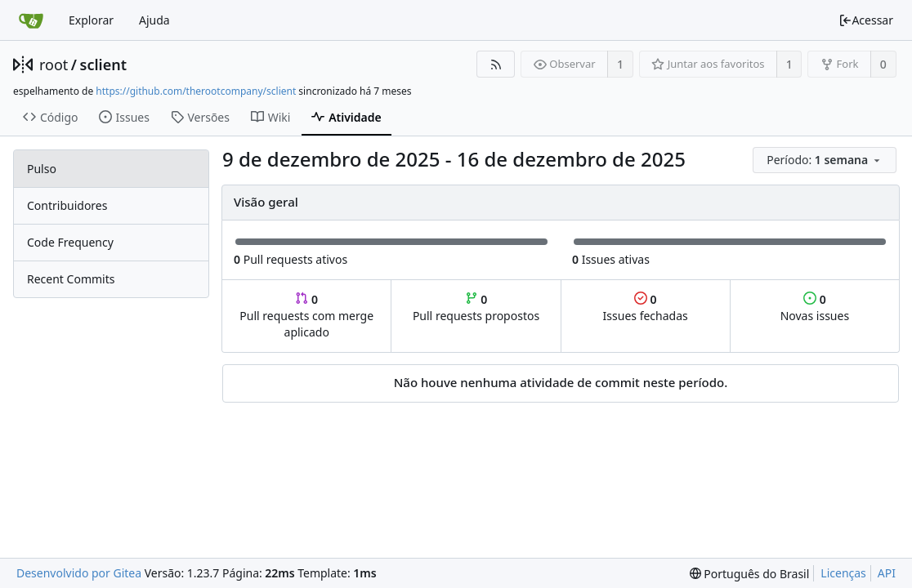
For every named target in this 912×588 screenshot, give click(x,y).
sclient (103, 65)
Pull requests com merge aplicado (306, 316)
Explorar (91, 20)
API (887, 573)
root (54, 65)
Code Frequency (70, 242)
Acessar (866, 20)
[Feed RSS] (496, 64)
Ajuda (154, 20)
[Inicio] (31, 20)
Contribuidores (67, 205)
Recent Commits (71, 279)
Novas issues (815, 307)
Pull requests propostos (476, 307)
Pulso (42, 169)
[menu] (826, 160)
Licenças (843, 573)
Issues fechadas (646, 307)
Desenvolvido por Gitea (79, 573)
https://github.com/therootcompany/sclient (196, 91)
